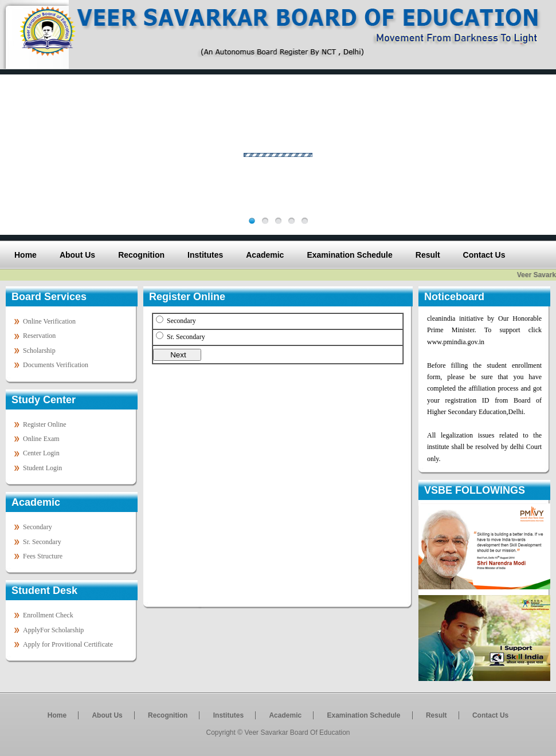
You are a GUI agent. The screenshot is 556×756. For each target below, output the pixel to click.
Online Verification (49, 321)
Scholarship (39, 351)
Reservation (39, 336)
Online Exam (41, 439)
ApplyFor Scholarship (53, 630)
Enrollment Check (48, 615)
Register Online (45, 424)
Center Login (41, 453)
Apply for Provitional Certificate (68, 644)
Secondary (38, 527)
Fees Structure (43, 556)
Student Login (42, 468)
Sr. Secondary (42, 542)
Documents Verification (56, 365)
